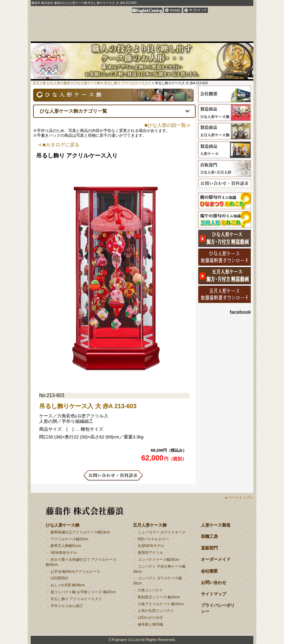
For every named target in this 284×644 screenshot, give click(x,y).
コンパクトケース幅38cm (158, 560)
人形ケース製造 (225, 150)
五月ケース (225, 276)
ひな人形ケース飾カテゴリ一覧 (73, 111)
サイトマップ (196, 10)
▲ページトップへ (239, 497)
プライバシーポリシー (228, 10)
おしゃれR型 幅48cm (68, 585)
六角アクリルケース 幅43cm (161, 604)
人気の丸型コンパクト (156, 611)
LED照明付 (59, 578)
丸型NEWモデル (151, 546)
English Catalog (147, 10)
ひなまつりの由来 (225, 201)
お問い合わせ (242, 37)
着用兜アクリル (150, 553)
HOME (173, 10)
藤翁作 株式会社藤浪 (85, 511)
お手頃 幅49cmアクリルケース (75, 572)
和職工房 (149, 37)
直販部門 (170, 37)
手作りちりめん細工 (67, 606)
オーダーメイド (196, 37)
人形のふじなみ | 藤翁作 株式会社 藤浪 (91, 19)
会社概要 (221, 37)
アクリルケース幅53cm (69, 539)
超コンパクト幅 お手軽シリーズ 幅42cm (83, 592)
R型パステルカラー (154, 539)
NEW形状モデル (64, 553)
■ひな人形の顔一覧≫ (168, 125)
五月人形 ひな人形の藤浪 (51, 83)
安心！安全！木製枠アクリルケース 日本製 (125, 37)
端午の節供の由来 (225, 220)
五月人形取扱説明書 (225, 294)
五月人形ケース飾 (90, 37)
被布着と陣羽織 (150, 624)
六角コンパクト (150, 590)
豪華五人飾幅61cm (66, 546)
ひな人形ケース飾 (51, 37)
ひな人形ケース (225, 238)
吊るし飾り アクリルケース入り (76, 599)
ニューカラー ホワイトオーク (162, 532)
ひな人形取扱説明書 (225, 257)
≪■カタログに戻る (59, 145)
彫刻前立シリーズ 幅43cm (159, 597)
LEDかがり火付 (150, 618)
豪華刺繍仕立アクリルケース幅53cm (80, 532)
